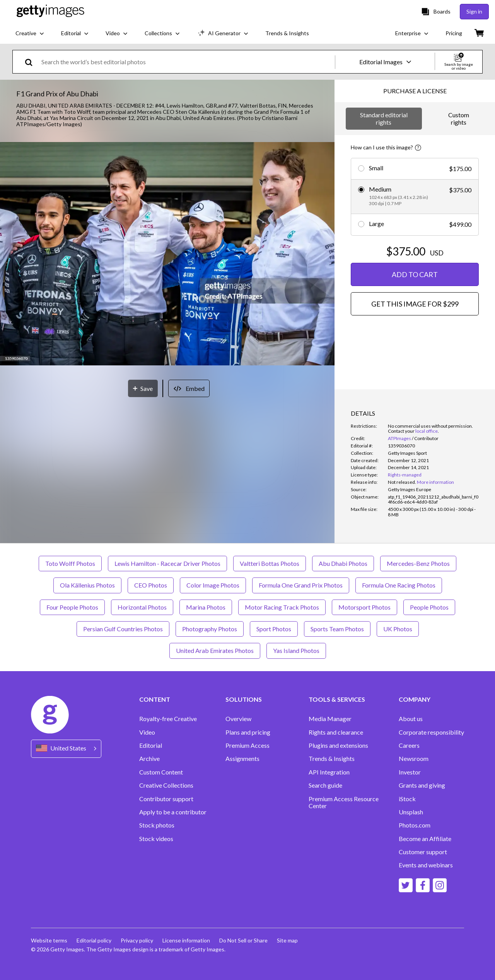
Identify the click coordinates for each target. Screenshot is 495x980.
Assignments (242, 759)
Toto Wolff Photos (70, 563)
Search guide (325, 785)
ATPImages (399, 438)
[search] (32, 62)
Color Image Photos (213, 585)
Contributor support (166, 799)
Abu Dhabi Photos (343, 563)
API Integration (329, 772)
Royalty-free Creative (168, 719)
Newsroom (414, 759)
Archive (149, 759)
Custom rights (459, 118)
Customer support (423, 852)
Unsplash (411, 812)
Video (147, 732)
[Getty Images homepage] (50, 11)
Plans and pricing (248, 732)
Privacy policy (137, 940)
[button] (167, 254)
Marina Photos (206, 607)
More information (435, 482)
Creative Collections (166, 785)
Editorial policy (94, 940)
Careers (409, 745)
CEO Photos (151, 585)
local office (427, 431)
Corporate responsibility (431, 732)
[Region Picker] (66, 749)
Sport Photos (274, 629)
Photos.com (415, 825)
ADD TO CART (415, 274)
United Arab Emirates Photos (215, 650)
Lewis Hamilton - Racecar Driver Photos (167, 563)
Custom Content (161, 772)
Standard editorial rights (384, 118)
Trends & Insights (332, 759)
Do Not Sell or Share (243, 940)
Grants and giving (422, 785)
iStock (407, 799)
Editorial (151, 745)
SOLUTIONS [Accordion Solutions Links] (244, 699)
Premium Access (247, 745)
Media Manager (330, 719)
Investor (410, 772)
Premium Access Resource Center (344, 802)
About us (411, 719)
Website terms (49, 940)
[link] (402, 482)
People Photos (429, 607)
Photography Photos (210, 629)
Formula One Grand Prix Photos (301, 585)
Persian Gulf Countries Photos (123, 629)
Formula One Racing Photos (399, 585)
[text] (187, 62)
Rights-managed (405, 475)
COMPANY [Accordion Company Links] (415, 699)
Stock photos (157, 825)
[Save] (143, 388)
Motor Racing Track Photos (282, 607)
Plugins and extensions (338, 745)
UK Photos (398, 629)
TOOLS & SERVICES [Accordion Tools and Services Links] (337, 699)
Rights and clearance (336, 732)
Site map (287, 940)
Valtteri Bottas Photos (270, 563)
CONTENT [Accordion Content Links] (155, 699)
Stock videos (156, 839)
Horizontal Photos (142, 607)
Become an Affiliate (425, 839)
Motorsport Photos (364, 607)
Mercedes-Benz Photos (418, 563)
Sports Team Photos (337, 629)
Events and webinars (426, 865)
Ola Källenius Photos (87, 585)
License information (186, 940)
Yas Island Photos (296, 650)
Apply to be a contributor (173, 812)
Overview (238, 719)
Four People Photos (72, 607)
